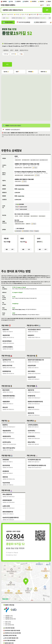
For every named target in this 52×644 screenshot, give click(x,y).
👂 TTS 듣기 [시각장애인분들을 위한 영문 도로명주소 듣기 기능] (38, 177)
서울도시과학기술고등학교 (9, 453)
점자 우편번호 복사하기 (26, 161)
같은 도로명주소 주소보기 (35, 161)
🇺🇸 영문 (48, 5)
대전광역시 (43, 2)
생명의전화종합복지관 (8, 516)
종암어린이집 (31, 418)
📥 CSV (42, 5)
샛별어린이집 (31, 412)
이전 (7, 65)
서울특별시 (5, 2)
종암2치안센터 (6, 394)
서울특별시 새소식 (9, 621)
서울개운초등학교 (7, 441)
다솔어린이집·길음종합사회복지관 (10, 522)
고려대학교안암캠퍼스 (8, 350)
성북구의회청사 (31, 375)
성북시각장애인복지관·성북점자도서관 (37, 470)
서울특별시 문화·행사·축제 (10, 623)
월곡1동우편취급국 (7, 345)
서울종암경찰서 (6, 406)
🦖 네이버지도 (10, 15)
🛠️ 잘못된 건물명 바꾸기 (41, 23)
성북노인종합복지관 (7, 499)
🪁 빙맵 (27, 15)
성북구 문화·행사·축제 (9, 629)
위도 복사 (17, 218)
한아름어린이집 (31, 400)
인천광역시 (19, 2)
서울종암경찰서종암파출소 (9, 400)
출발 (7, 252)
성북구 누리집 (8, 626)
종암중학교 (5, 429)
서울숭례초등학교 (7, 435)
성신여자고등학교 (7, 447)
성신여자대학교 (31, 435)
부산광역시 (27, 2)
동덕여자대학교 (31, 441)
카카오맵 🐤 (31, 72)
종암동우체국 (6, 333)
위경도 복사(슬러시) (42, 218)
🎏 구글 (32, 234)
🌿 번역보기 (4, 15)
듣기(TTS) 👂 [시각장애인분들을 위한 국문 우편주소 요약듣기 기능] (14, 54)
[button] (26, 263)
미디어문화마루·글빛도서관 (34, 464)
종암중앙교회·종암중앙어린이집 (35, 406)
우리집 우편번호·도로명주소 (8, 5)
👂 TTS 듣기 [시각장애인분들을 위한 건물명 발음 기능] (34, 226)
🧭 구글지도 (22, 15)
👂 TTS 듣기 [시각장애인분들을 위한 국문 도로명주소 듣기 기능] (35, 169)
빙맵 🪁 (17, 72)
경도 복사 (21, 218)
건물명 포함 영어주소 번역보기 (20, 226)
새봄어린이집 (31, 394)
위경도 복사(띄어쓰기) (34, 218)
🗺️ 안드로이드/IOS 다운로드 (12, 126)
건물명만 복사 (28, 226)
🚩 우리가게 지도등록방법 (24, 23)
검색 (47, 10)
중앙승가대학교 (31, 447)
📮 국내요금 (39, 15)
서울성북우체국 (6, 339)
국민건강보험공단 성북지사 (34, 333)
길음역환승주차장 (7, 363)
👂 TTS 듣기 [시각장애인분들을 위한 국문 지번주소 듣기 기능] (24, 183)
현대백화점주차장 (7, 375)
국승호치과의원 (6, 487)
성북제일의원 (6, 476)
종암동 (17, 51)
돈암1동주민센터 (32, 369)
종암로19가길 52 (24, 51)
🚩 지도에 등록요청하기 (11, 130)
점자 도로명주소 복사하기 (28, 169)
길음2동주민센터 (32, 381)
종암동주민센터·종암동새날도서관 (36, 363)
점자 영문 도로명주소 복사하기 (29, 177)
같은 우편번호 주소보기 (44, 161)
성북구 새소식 (8, 627)
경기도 (12, 2)
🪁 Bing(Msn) (37, 234)
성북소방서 (5, 412)
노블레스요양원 (6, 510)
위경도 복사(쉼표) (27, 218)
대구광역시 (35, 2)
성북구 (12, 51)
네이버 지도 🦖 (44, 72)
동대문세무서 (31, 339)
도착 (12, 252)
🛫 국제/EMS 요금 (46, 15)
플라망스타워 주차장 (7, 369)
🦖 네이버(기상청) (18, 234)
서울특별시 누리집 (9, 620)
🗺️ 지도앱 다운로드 (8, 23)
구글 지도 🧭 (6, 72)
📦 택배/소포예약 (33, 15)
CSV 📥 (21, 54)
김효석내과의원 (6, 470)
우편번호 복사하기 (18, 161)
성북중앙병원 (6, 464)
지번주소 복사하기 (18, 183)
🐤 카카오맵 (16, 15)
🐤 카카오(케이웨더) (26, 234)
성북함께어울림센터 (7, 505)
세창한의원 (5, 482)
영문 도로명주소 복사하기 (19, 177)
